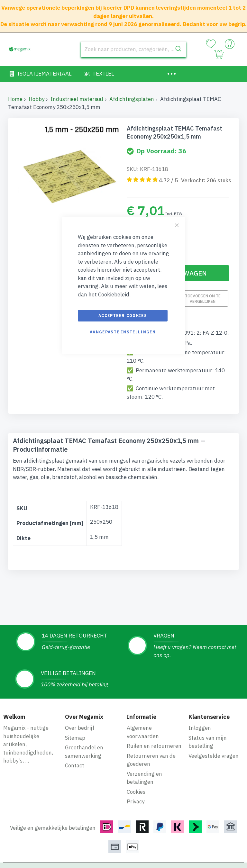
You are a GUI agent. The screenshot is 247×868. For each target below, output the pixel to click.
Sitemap (75, 738)
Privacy (136, 801)
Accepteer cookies (123, 316)
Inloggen (200, 728)
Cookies (136, 792)
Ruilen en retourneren (154, 746)
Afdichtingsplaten (132, 99)
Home (15, 99)
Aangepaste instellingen (123, 332)
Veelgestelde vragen (214, 756)
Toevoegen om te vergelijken (203, 298)
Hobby (37, 99)
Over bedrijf (80, 728)
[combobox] (133, 49)
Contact (75, 765)
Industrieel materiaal (77, 99)
